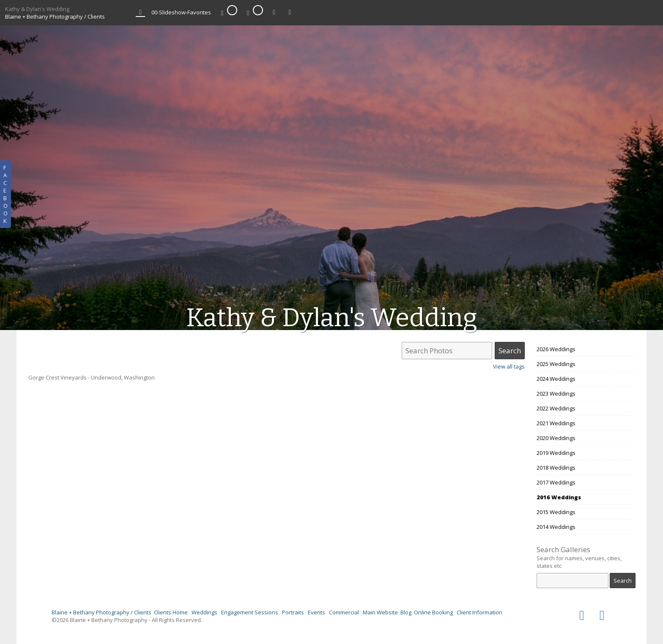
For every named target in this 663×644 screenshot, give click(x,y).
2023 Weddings (556, 394)
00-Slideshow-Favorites (181, 12)
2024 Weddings (556, 379)
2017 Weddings (556, 482)
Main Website (380, 612)
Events (316, 612)
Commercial (344, 612)
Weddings (204, 612)
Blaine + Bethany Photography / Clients (55, 17)
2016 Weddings (559, 497)
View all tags (509, 366)
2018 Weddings (556, 468)
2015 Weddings (556, 512)
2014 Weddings (556, 527)
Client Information (479, 612)
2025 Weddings (556, 364)
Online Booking (433, 612)
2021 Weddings (556, 423)
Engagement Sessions (250, 612)
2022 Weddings (556, 408)
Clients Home (171, 612)
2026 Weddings (556, 349)
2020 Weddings (556, 438)
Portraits (293, 612)
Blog (406, 612)
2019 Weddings (556, 453)
